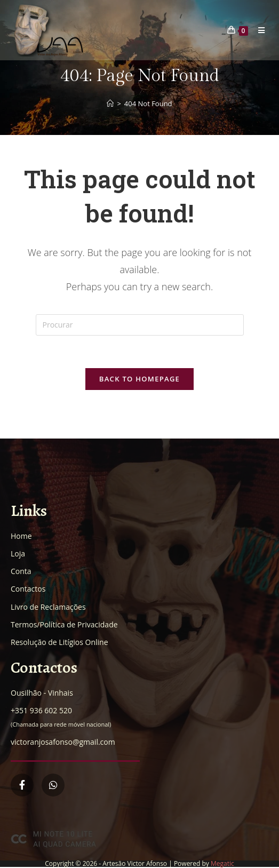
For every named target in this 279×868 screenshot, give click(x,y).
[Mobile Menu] (258, 30)
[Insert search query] (140, 325)
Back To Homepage (139, 379)
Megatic (222, 863)
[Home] (110, 103)
